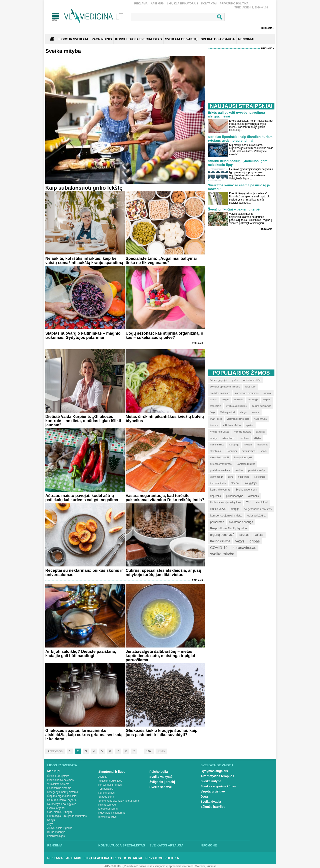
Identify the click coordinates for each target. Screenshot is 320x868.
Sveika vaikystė (161, 777)
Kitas (161, 751)
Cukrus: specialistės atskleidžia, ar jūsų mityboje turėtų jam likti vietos (163, 573)
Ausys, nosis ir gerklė (60, 828)
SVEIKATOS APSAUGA (218, 39)
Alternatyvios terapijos (217, 776)
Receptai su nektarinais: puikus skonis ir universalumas (84, 573)
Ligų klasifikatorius (182, 4)
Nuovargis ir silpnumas (112, 813)
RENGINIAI (246, 39)
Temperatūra (106, 789)
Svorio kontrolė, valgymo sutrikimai (119, 801)
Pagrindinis (102, 39)
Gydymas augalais (214, 771)
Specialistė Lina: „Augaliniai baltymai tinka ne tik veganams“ (161, 261)
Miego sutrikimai (108, 809)
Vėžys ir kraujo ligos (110, 781)
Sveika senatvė (161, 787)
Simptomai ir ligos (112, 772)
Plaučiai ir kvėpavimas (61, 780)
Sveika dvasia (211, 802)
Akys (50, 824)
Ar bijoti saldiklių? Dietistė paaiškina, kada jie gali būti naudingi (81, 654)
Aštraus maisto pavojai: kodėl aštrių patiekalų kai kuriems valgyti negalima (82, 498)
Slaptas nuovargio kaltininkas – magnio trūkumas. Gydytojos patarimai (83, 335)
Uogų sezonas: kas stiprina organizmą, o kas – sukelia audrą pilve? (164, 335)
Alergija (103, 777)
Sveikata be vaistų (217, 765)
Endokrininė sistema (59, 788)
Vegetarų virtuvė (213, 791)
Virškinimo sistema (58, 784)
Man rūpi (54, 771)
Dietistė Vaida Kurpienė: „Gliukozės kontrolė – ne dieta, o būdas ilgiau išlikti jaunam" (83, 421)
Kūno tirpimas (107, 793)
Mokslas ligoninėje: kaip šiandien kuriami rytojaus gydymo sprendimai (241, 139)
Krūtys (51, 820)
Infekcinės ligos (108, 817)
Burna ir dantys (56, 832)
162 (149, 751)
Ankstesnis (55, 751)
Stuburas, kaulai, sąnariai (62, 800)
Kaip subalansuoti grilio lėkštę (84, 188)
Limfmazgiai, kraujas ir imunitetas (67, 816)
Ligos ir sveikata (73, 39)
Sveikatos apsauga (167, 845)
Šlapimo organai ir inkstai (62, 796)
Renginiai (55, 845)
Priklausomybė (107, 805)
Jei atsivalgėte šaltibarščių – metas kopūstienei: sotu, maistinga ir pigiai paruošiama (160, 656)
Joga (204, 796)
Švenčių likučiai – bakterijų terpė (234, 209)
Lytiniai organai (56, 808)
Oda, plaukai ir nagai (60, 812)
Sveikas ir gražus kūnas (218, 786)
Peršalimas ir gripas (110, 785)
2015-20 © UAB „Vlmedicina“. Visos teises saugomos (135, 866)
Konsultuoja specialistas (122, 845)
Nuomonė (209, 845)
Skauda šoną (106, 797)
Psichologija (159, 772)
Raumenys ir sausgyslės (62, 804)
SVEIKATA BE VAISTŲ (181, 39)
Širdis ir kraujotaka (58, 776)
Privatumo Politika (234, 4)
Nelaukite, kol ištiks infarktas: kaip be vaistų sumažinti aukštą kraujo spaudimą (84, 261)
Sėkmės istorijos (213, 807)
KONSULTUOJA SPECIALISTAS (138, 39)
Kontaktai (209, 4)
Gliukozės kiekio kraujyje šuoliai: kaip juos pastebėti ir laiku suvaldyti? (161, 733)
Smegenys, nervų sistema (63, 792)
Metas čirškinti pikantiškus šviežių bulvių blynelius (165, 419)
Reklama (141, 4)
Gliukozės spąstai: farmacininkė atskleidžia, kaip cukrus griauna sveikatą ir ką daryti (84, 735)
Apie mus (157, 4)
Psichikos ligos (56, 836)
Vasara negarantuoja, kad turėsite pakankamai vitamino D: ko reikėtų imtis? (165, 498)
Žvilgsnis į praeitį (162, 782)
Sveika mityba (211, 781)
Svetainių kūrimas (206, 866)
